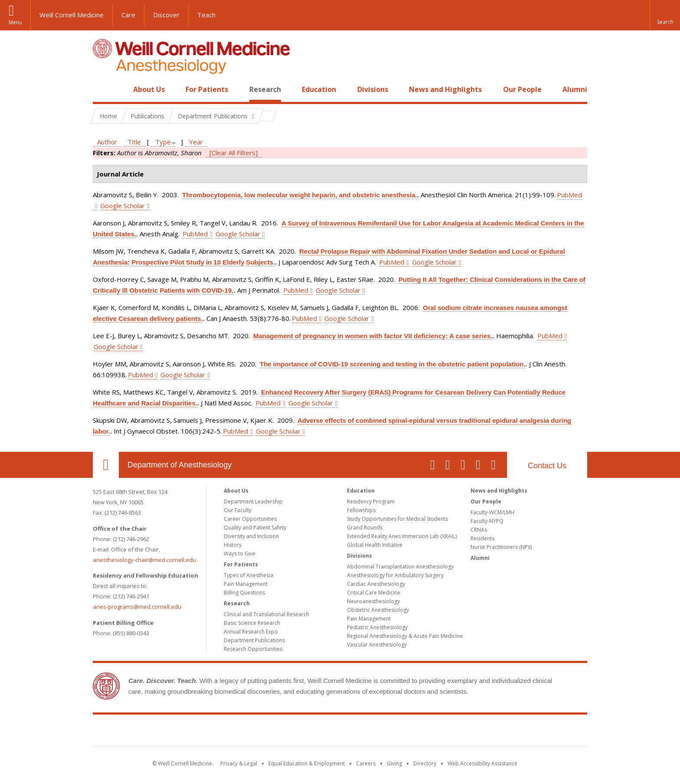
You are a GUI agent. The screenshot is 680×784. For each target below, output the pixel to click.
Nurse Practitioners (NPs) (501, 547)
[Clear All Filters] (234, 153)
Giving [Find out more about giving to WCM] (394, 763)
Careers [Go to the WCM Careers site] (366, 763)
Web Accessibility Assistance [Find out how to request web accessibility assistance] (482, 763)
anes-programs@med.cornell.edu (137, 607)
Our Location (106, 465)
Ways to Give (240, 554)
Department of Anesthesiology (180, 465)
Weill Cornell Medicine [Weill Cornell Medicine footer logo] (340, 732)
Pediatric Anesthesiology (377, 627)
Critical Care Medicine (374, 593)
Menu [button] (15, 22)
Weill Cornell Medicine (72, 15)
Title (134, 142)
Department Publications (254, 640)
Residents (482, 538)
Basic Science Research (252, 623)
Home (102, 89)
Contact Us (547, 466)
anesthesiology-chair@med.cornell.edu (144, 560)
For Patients (207, 89)
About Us (149, 89)
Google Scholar (123, 206)
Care (128, 15)
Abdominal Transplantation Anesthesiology (400, 567)
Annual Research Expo (251, 632)
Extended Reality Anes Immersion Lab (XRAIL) (402, 536)
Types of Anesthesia (248, 575)
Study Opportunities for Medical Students (397, 519)
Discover (166, 15)
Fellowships (361, 510)
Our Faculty (238, 510)
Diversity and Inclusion (251, 536)
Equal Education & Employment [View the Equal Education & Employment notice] (307, 763)
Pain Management (246, 584)
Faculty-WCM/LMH (492, 512)
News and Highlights (445, 89)
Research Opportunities (253, 649)
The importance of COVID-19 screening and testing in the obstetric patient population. (393, 364)
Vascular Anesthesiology (377, 645)
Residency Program (371, 501)
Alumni (575, 89)
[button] (665, 15)
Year (196, 142)
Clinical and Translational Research (266, 614)
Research (265, 89)
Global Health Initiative (375, 545)
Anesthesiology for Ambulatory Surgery (395, 575)
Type (163, 142)
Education (319, 89)
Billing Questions (244, 593)
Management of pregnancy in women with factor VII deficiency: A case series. (373, 336)
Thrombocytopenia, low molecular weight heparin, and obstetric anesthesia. (300, 195)
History (233, 545)
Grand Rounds (365, 528)
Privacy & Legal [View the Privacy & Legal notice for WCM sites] (239, 763)
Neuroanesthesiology (373, 601)
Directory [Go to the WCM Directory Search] (425, 763)
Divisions (373, 89)
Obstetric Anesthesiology (378, 610)
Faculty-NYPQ (487, 521)
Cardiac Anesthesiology (376, 584)
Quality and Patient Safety (255, 528)
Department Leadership (253, 501)
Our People (522, 89)
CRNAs (479, 530)
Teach (206, 15)
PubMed (195, 234)
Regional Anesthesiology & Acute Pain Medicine (405, 636)
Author (107, 142)
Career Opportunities (250, 519)
